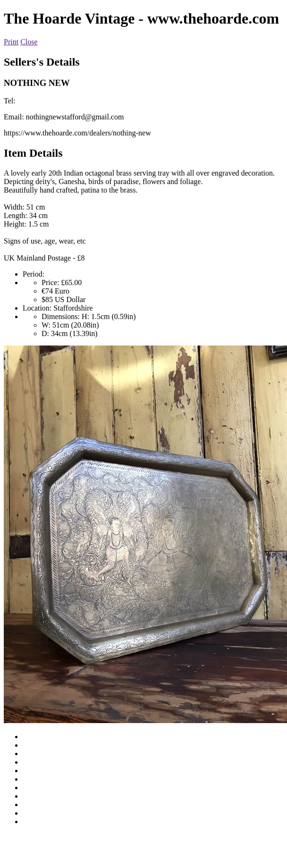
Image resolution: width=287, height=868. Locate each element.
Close (29, 42)
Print (11, 42)
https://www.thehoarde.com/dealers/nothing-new (77, 133)
